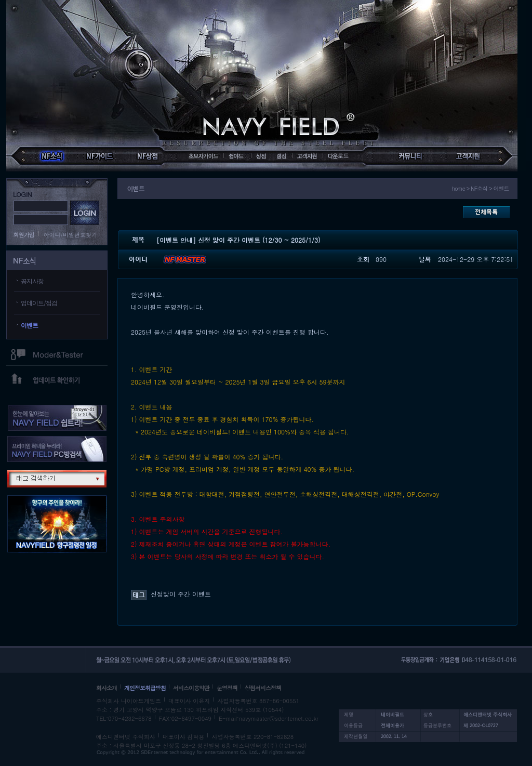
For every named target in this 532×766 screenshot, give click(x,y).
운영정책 (227, 688)
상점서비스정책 (263, 688)
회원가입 (24, 235)
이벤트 (29, 325)
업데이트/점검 (39, 303)
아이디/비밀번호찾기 (71, 235)
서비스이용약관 (191, 688)
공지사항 (32, 281)
